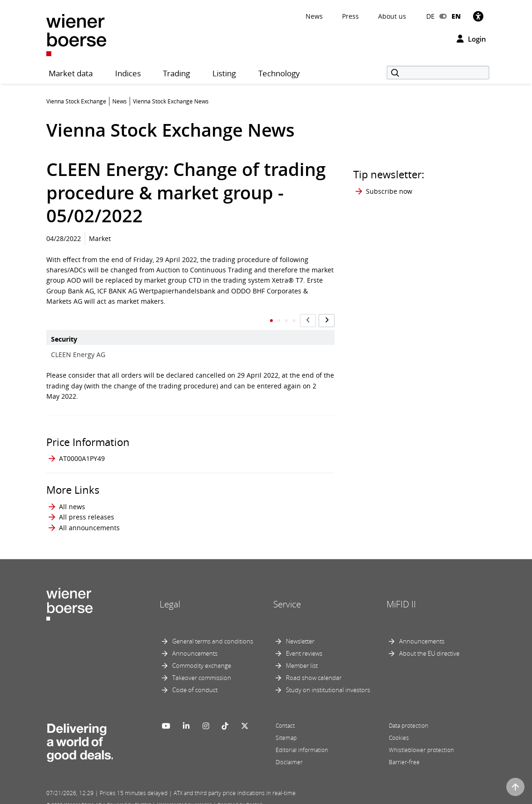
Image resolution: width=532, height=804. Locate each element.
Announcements (195, 644)
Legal (170, 595)
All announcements (89, 518)
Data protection (408, 717)
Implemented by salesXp (184, 796)
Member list (302, 657)
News (314, 16)
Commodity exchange (202, 657)
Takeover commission (202, 669)
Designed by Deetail (240, 796)
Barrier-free (404, 753)
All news (72, 497)
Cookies (399, 729)
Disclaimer (289, 753)
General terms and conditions (213, 632)
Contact (285, 717)
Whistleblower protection (421, 741)
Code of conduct (195, 681)
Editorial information (302, 741)
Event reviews (304, 644)
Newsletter (300, 632)
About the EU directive (429, 644)
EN (456, 16)
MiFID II (401, 595)
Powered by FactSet (129, 796)
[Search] (438, 73)
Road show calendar (314, 669)
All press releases (87, 508)
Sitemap (286, 729)
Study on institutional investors (328, 681)
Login (471, 39)
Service (287, 595)
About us (392, 16)
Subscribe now (389, 191)
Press (350, 16)
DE (430, 16)
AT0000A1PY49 (82, 449)
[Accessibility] (478, 16)
